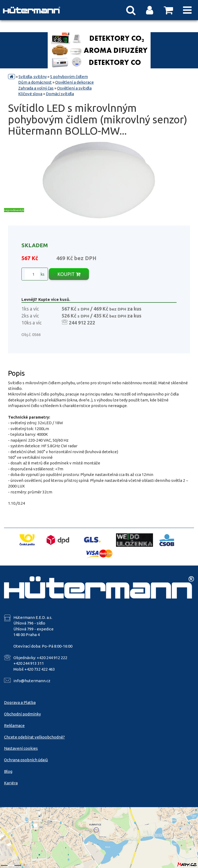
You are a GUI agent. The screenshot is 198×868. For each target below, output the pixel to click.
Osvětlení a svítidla (74, 88)
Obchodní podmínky (22, 714)
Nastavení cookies (21, 748)
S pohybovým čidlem (69, 77)
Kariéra (11, 783)
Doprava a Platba (20, 702)
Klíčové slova (30, 94)
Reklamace (14, 725)
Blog (8, 771)
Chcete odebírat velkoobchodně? (34, 737)
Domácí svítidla (60, 94)
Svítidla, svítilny (33, 77)
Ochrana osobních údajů (26, 760)
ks (35, 274)
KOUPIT (69, 274)
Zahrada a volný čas (36, 88)
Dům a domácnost (35, 82)
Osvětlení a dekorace (74, 82)
